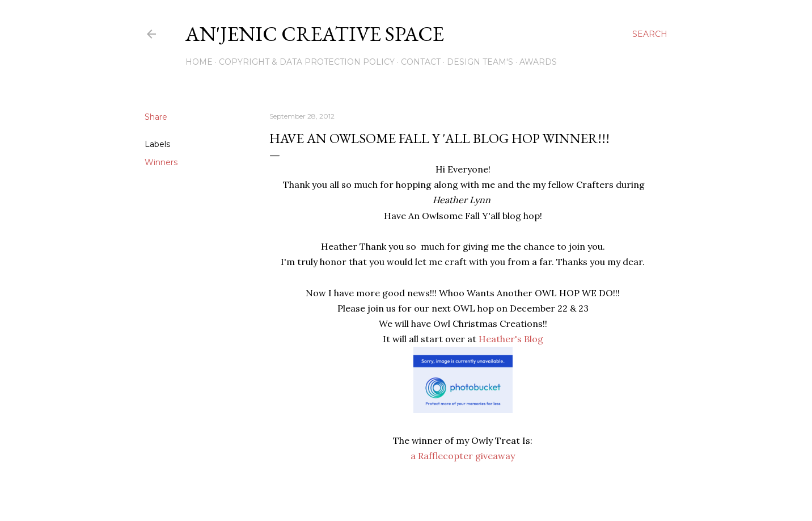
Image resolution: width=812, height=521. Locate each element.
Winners (161, 162)
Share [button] (156, 117)
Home (199, 62)
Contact (421, 62)
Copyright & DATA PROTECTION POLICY (307, 62)
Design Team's (480, 62)
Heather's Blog (510, 339)
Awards (538, 62)
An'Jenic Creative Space (315, 34)
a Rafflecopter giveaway (463, 456)
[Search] (650, 34)
